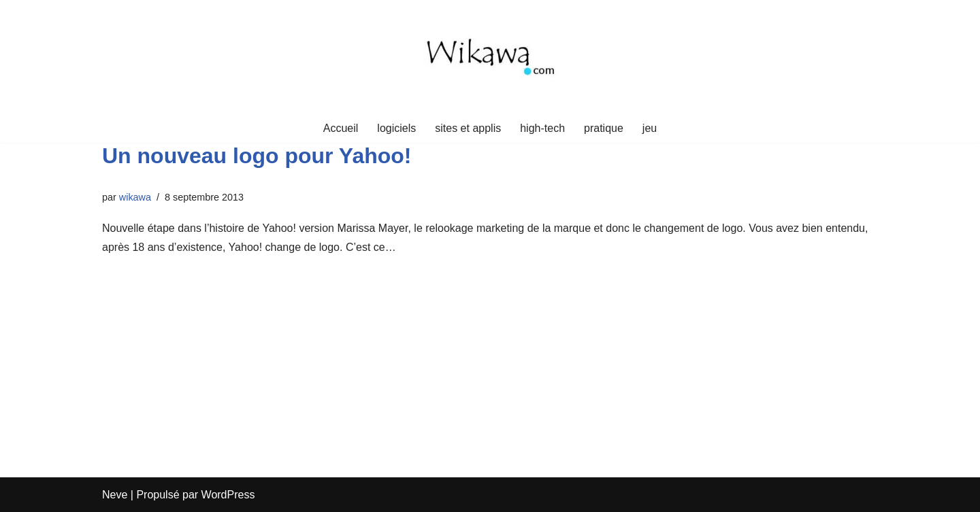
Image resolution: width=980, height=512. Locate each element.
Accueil (341, 128)
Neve (115, 495)
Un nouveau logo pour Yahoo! (257, 156)
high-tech (542, 128)
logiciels (396, 128)
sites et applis (468, 128)
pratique (604, 128)
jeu (650, 128)
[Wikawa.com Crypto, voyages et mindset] (490, 57)
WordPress (228, 495)
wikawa (135, 197)
